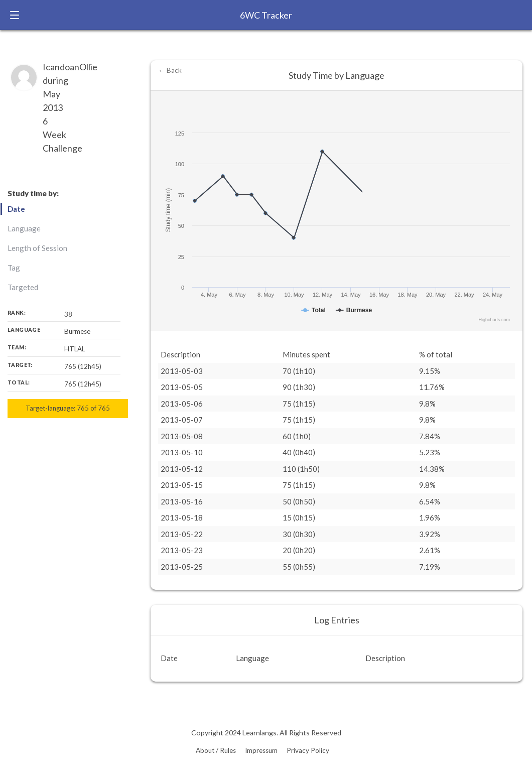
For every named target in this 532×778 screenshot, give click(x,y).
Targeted (23, 287)
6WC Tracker (266, 15)
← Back (170, 70)
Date (16, 209)
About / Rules (216, 750)
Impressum (261, 750)
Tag (14, 268)
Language (24, 228)
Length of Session (37, 248)
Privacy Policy (308, 750)
